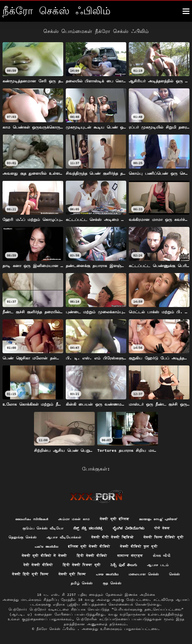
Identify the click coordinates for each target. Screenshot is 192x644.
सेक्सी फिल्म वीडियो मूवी (163, 537)
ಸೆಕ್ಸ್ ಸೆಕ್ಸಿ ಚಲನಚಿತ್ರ (88, 528)
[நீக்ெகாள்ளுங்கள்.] (186, 11)
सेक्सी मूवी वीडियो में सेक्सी (44, 556)
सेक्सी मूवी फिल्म (72, 574)
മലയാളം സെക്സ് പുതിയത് (158, 519)
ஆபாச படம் (158, 565)
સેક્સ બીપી (161, 556)
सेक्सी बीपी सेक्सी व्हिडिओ (112, 537)
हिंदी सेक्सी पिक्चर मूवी (82, 565)
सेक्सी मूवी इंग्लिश (114, 519)
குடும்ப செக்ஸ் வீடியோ (43, 528)
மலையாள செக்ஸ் (144, 574)
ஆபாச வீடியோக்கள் (64, 537)
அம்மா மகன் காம (74, 519)
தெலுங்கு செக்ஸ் (22, 537)
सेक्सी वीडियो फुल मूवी (139, 546)
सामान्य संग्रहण (130, 556)
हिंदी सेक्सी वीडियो (92, 556)
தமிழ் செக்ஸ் (82, 583)
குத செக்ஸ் (112, 583)
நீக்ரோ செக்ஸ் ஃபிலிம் (57, 629)
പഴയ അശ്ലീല (107, 574)
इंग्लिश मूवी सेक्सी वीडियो (89, 546)
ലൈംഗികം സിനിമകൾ (32, 519)
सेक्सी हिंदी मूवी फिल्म (30, 574)
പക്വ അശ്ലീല (46, 546)
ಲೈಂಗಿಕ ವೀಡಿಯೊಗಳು (129, 528)
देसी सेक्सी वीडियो (38, 565)
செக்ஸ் (174, 574)
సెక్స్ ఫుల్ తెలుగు (124, 565)
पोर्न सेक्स (162, 528)
